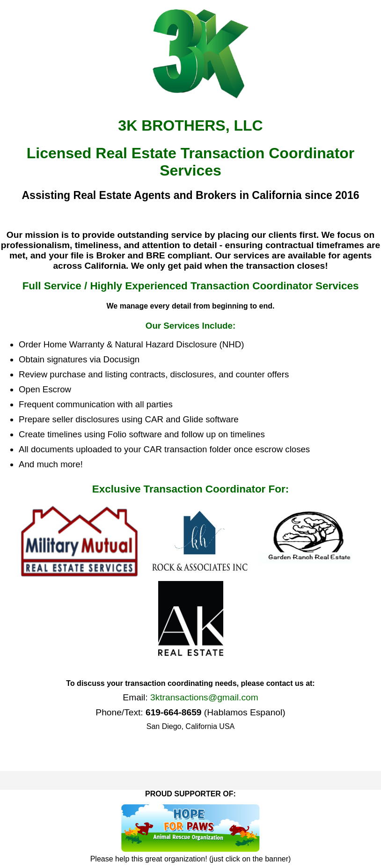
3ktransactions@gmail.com (204, 697)
